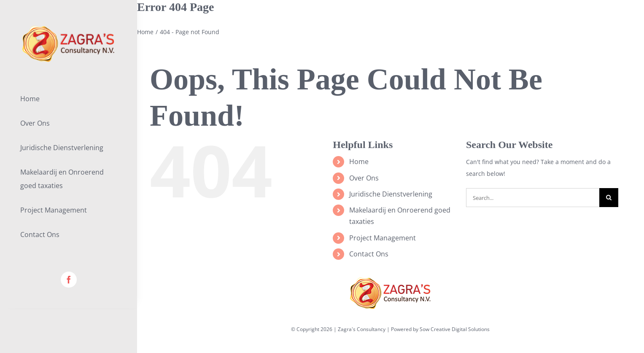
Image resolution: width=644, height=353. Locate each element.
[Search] (609, 198)
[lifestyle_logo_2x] (69, 28)
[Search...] (533, 198)
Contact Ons (369, 254)
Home (359, 162)
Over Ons (364, 178)
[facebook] (69, 280)
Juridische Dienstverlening (391, 194)
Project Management (383, 238)
